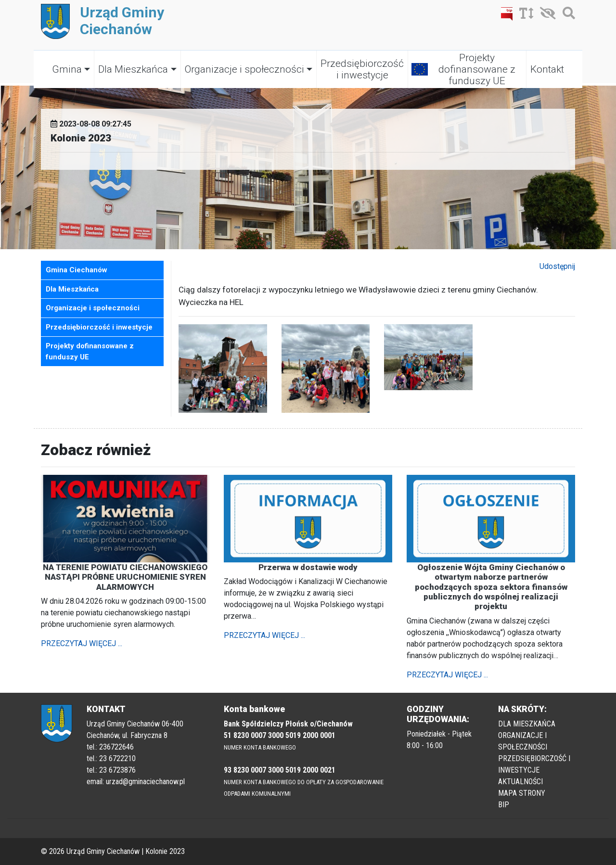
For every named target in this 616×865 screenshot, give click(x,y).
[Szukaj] (566, 15)
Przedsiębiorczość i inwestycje (362, 69)
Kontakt (547, 69)
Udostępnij (557, 266)
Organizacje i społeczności (244, 69)
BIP (504, 805)
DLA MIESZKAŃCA (527, 724)
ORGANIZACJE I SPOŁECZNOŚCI (523, 741)
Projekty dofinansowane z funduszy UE (477, 69)
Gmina (67, 69)
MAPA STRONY (522, 793)
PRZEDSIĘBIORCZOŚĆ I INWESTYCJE (534, 764)
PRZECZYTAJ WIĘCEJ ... (82, 643)
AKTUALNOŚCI (520, 782)
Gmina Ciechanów (77, 270)
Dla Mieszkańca (133, 69)
